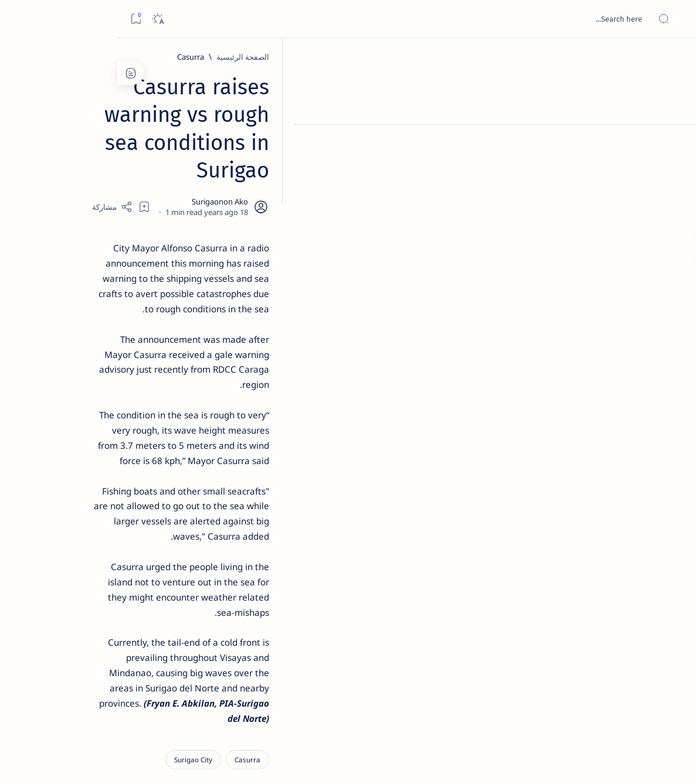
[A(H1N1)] (137, 584)
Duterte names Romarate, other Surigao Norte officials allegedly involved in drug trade (89, 347)
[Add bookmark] (253, 149)
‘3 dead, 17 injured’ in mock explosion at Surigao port (100, 482)
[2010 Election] (52, 554)
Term (168, 708)
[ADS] (137, 642)
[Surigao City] (563, 501)
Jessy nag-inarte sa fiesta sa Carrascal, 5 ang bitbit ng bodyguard (98, 283)
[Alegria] (100, 318)
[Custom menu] (674, 205)
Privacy (89, 708)
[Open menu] (674, 19)
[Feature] (106, 183)
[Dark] (40, 19)
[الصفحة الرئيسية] (674, 59)
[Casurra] (561, 57)
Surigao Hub (586, 761)
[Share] (221, 149)
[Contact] (674, 167)
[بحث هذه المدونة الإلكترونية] (464, 19)
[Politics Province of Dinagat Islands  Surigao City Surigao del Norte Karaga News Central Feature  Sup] (137, 554)
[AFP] (52, 642)
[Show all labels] (149, 670)
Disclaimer (130, 708)
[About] (674, 144)
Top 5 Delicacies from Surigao (94, 199)
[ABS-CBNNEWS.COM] (137, 613)
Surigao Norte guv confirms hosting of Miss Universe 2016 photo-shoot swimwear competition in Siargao (94, 417)
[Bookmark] (18, 19)
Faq (59, 708)
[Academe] (52, 613)
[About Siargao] (52, 584)
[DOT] (100, 383)
